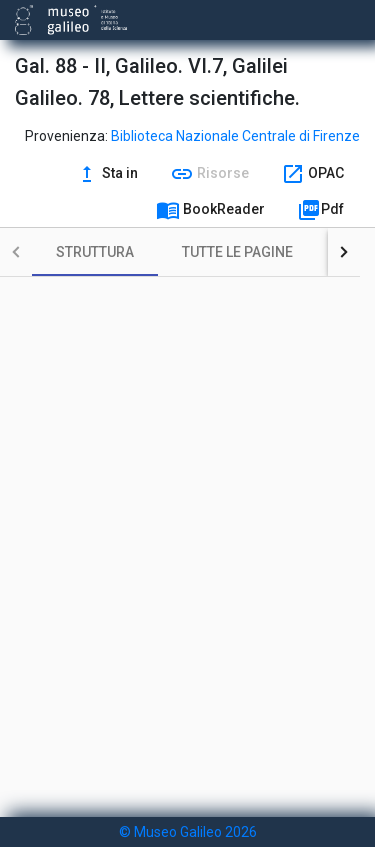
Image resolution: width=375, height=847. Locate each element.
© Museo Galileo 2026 (188, 832)
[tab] (95, 252)
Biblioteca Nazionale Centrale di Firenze (235, 136)
